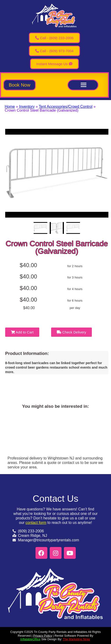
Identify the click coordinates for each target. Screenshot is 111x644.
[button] (20, 85)
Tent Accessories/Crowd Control (66, 107)
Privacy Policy (43, 636)
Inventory (27, 107)
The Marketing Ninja (76, 639)
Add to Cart (22, 332)
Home (10, 107)
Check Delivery (71, 332)
